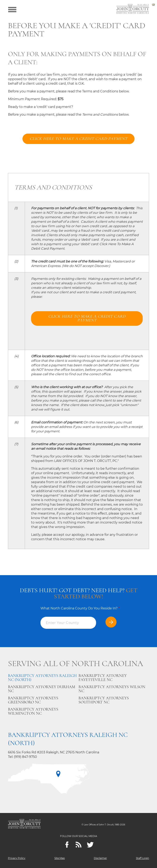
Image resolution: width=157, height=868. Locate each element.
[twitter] (90, 845)
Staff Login (142, 858)
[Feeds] (79, 845)
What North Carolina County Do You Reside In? (80, 609)
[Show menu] (12, 9)
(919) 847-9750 (25, 757)
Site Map (60, 858)
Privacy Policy (17, 858)
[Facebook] (67, 845)
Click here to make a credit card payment (79, 139)
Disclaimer (100, 858)
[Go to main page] (133, 9)
